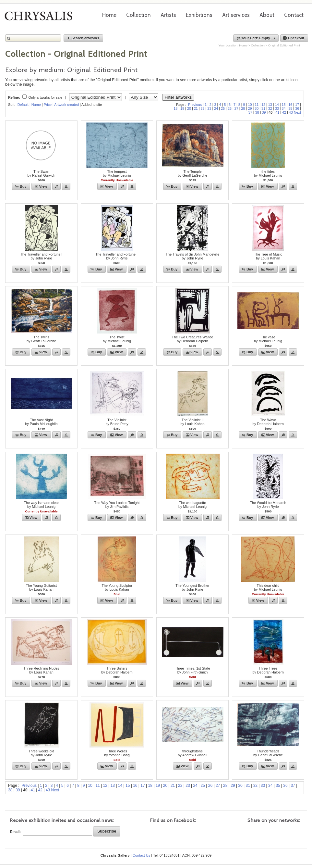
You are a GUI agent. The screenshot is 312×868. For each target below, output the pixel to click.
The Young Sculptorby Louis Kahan (117, 587)
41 (277, 112)
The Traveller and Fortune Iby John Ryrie (41, 256)
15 (284, 105)
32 (270, 108)
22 (203, 108)
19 (182, 108)
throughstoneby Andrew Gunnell (192, 753)
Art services (236, 15)
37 (250, 112)
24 (216, 108)
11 (257, 105)
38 (257, 112)
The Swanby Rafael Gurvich (42, 173)
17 (297, 105)
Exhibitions (199, 15)
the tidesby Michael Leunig (268, 173)
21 (196, 108)
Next (297, 112)
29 (250, 108)
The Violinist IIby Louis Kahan (192, 422)
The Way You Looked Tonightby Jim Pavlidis (117, 505)
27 (236, 108)
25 (223, 108)
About (267, 15)
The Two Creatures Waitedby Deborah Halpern (193, 339)
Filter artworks (178, 97)
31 (263, 108)
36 (297, 108)
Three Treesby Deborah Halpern (268, 670)
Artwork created (66, 105)
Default (23, 105)
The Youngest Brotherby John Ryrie (192, 587)
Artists (168, 15)
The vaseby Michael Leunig (268, 339)
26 (230, 108)
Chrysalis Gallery (41, 18)
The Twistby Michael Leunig (117, 339)
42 (284, 112)
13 (270, 105)
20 (189, 108)
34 (284, 108)
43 (291, 112)
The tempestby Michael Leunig (117, 173)
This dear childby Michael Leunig (268, 587)
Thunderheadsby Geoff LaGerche (268, 753)
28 (243, 108)
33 (277, 108)
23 (209, 108)
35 (290, 108)
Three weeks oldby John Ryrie (41, 753)
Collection (138, 15)
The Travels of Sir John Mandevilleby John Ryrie (193, 256)
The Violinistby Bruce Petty (117, 422)
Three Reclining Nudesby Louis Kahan (42, 670)
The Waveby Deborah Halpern (268, 422)
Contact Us (141, 855)
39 (264, 112)
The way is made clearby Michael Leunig (41, 505)
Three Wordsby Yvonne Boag (117, 753)
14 (277, 105)
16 (290, 105)
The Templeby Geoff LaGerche (192, 173)
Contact (294, 15)
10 (250, 105)
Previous (195, 105)
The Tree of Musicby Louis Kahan (268, 256)
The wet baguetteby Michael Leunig (192, 505)
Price (48, 105)
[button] (83, 38)
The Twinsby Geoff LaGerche (41, 339)
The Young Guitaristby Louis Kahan (41, 587)
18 (175, 108)
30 (257, 108)
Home (109, 15)
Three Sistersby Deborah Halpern (117, 670)
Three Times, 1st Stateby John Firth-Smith (192, 670)
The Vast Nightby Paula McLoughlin (41, 422)
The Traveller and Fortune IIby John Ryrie (117, 256)
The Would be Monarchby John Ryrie (268, 505)
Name (36, 105)
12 (263, 105)
